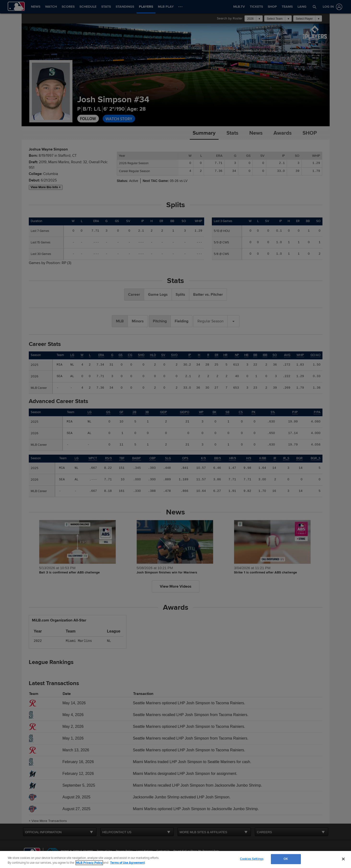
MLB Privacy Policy (89, 863)
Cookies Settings (252, 859)
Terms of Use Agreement (127, 863)
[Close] (343, 859)
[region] (175, 859)
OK (286, 859)
